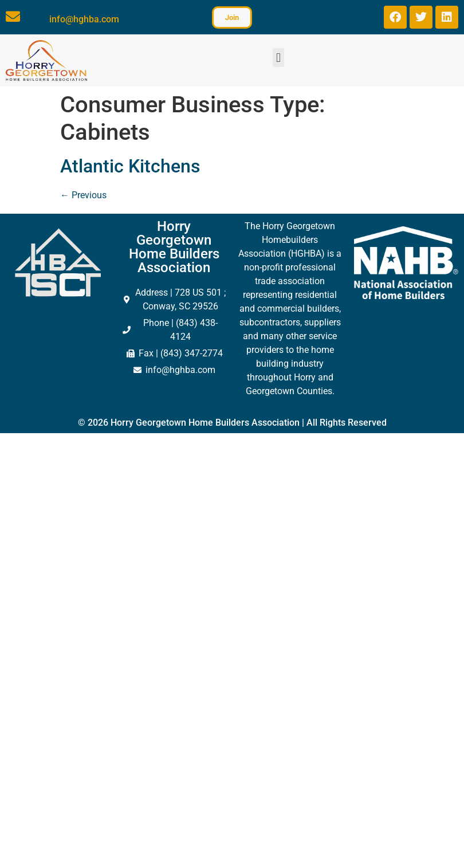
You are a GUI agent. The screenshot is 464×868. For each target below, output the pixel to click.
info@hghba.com (84, 19)
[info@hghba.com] (13, 16)
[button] (278, 58)
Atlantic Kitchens (130, 166)
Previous (83, 195)
